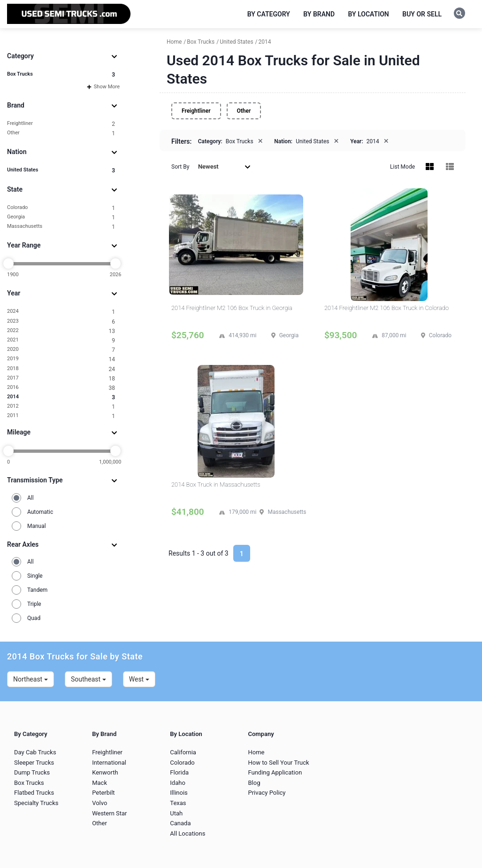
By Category (269, 14)
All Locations (187, 833)
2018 (61, 369)
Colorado (61, 208)
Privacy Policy (267, 793)
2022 (61, 331)
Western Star (109, 813)
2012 (61, 407)
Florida (179, 772)
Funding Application (275, 772)
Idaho (178, 783)
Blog (254, 783)
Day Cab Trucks (35, 752)
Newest (224, 167)
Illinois (179, 793)
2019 (61, 359)
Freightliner (61, 124)
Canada (180, 823)
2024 (61, 312)
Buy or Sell (422, 14)
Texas (178, 803)
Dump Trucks (32, 772)
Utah (176, 813)
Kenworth (105, 772)
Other (61, 133)
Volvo (99, 803)
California (183, 752)
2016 (61, 388)
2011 (61, 416)
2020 (61, 350)
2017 (61, 378)
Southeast (88, 679)
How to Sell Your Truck (278, 763)
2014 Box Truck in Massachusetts (216, 484)
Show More (103, 87)
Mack (99, 783)
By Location (369, 14)
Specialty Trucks (36, 803)
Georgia (61, 217)
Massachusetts (61, 227)
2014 (61, 397)
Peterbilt (103, 793)
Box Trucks (61, 74)
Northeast (31, 679)
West (139, 679)
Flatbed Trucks (34, 793)
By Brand (319, 14)
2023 (61, 322)
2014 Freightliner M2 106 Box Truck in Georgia (232, 308)
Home (256, 752)
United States (61, 170)
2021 (61, 340)
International (109, 763)
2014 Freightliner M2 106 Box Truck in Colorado (386, 308)
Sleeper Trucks (34, 763)
